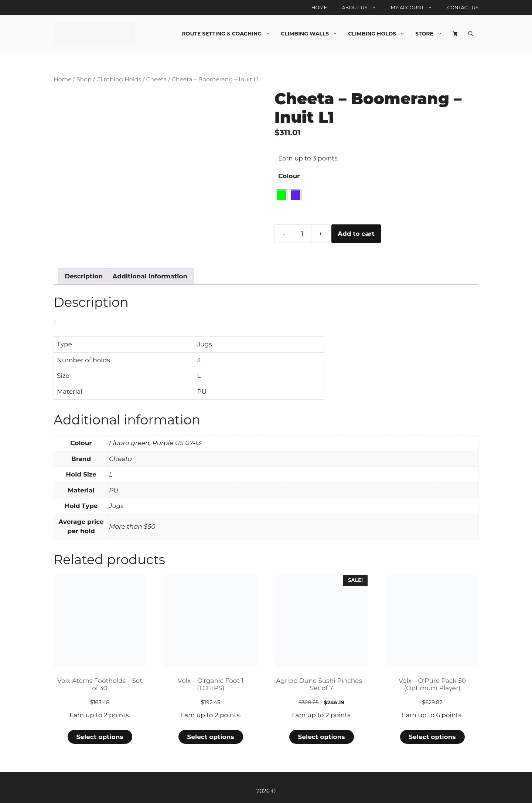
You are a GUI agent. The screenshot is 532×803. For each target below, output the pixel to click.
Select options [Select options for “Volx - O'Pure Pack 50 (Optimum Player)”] (432, 737)
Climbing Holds (379, 34)
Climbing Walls (312, 34)
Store (431, 34)
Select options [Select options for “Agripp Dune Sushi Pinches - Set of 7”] (321, 737)
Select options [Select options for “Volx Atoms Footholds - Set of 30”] (100, 737)
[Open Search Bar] (471, 34)
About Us (362, 7)
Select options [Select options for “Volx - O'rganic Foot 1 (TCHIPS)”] (210, 737)
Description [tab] (84, 276)
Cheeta (156, 79)
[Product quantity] (302, 234)
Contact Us (463, 7)
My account (415, 7)
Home (319, 7)
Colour (289, 176)
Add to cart (356, 234)
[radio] (282, 195)
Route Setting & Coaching (229, 34)
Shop (84, 79)
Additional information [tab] (150, 276)
